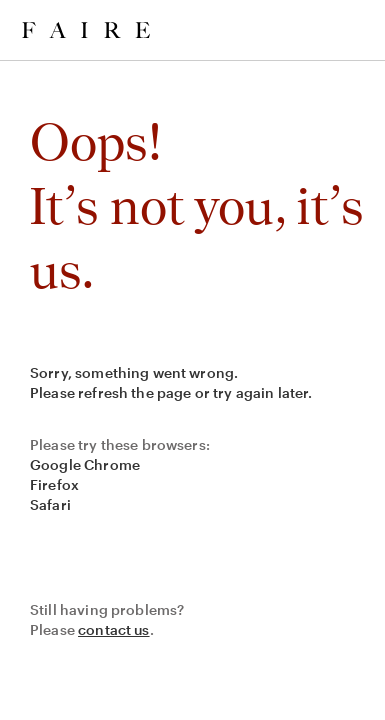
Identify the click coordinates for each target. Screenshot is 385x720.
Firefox (54, 484)
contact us (114, 629)
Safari (50, 504)
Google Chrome (85, 464)
